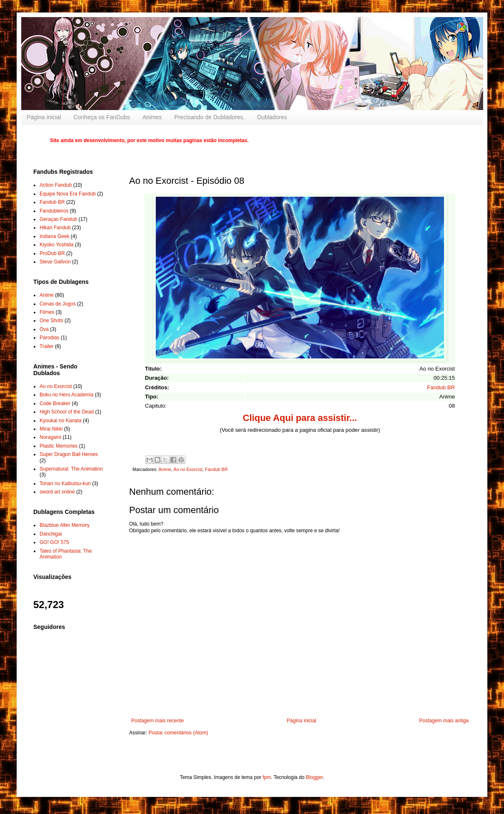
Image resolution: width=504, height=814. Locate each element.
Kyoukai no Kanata (61, 421)
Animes (152, 117)
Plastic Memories (59, 446)
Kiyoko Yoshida (56, 245)
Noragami (50, 437)
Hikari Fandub (55, 228)
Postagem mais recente (157, 721)
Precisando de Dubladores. (210, 117)
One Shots (51, 321)
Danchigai (51, 534)
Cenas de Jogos (58, 304)
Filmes (47, 312)
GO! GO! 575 (54, 542)
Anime (165, 469)
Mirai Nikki (51, 429)
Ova (44, 329)
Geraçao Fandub (58, 219)
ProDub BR (52, 253)
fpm (267, 777)
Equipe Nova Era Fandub (68, 194)
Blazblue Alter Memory (65, 525)
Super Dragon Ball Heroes (69, 454)
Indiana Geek (54, 236)
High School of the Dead (67, 412)
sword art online (57, 492)
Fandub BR (441, 387)
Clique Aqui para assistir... (300, 418)
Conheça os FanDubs (102, 117)
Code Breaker (55, 403)
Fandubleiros (54, 211)
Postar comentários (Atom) (178, 733)
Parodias (49, 338)
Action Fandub (56, 185)
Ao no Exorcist (188, 469)
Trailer (47, 346)
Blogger (314, 777)
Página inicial (44, 117)
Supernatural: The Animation (71, 469)
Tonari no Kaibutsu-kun (65, 483)
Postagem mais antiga (444, 721)
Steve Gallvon (55, 262)
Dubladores (272, 117)
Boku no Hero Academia (66, 395)
